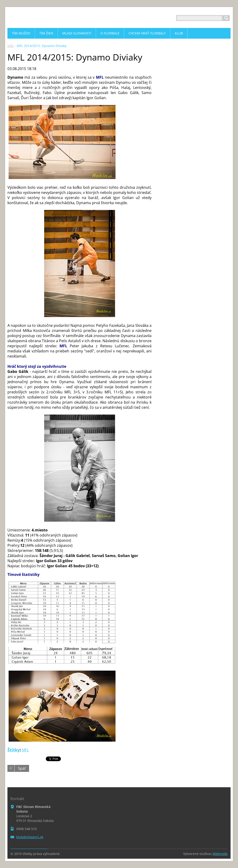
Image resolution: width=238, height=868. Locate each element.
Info (10, 46)
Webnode (220, 854)
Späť (22, 768)
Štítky (14, 750)
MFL (25, 750)
